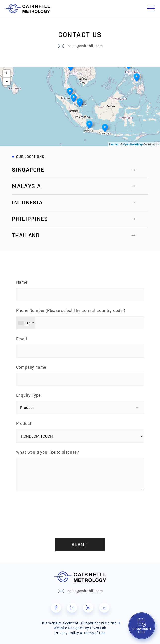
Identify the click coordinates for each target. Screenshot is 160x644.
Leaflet (113, 144)
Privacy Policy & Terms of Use (80, 633)
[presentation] (80, 510)
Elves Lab (98, 628)
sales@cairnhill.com (85, 46)
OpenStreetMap (133, 144)
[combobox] (26, 323)
